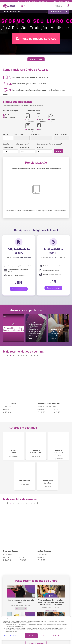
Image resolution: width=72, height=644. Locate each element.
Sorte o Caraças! (10, 403)
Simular (58, 151)
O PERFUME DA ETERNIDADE (49, 403)
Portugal (27, 1)
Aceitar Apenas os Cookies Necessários (53, 636)
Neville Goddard (42, 554)
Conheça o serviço (19, 289)
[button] (7, 355)
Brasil (20, 1)
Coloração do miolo (60, 134)
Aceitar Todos (31, 636)
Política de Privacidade (10, 636)
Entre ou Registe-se (59, 6)
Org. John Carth (8, 554)
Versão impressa (9, 148)
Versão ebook (25, 148)
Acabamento (35, 134)
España (34, 1)
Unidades (40, 148)
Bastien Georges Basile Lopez (47, 406)
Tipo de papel (19, 134)
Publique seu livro (58, 1)
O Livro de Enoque (10, 551)
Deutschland (43, 1)
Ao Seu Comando (44, 551)
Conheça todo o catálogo (12, 11)
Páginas (6, 134)
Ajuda (67, 1)
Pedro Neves (7, 406)
